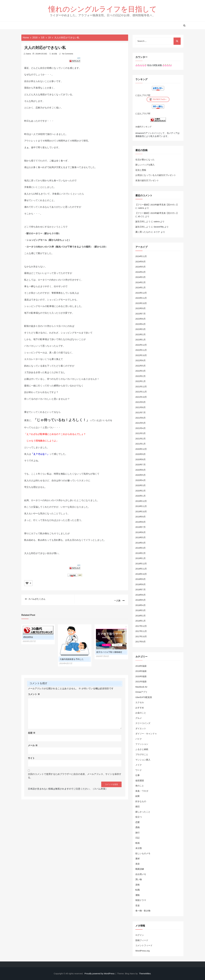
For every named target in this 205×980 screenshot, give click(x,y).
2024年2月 (141, 282)
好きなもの (141, 801)
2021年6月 (141, 418)
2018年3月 (141, 610)
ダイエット (141, 728)
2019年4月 (141, 543)
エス (26, 359)
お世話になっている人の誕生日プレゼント (156, 175)
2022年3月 (141, 371)
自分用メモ (141, 874)
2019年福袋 (141, 671)
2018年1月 (141, 621)
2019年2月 (141, 553)
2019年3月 (141, 548)
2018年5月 (141, 600)
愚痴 (138, 827)
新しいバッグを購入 (145, 165)
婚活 (138, 806)
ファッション (142, 744)
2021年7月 (141, 412)
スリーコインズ (143, 723)
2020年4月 (141, 480)
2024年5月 (141, 267)
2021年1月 (141, 444)
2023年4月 (141, 324)
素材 (138, 859)
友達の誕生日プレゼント (147, 180)
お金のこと (141, 713)
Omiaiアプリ (141, 692)
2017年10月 (141, 636)
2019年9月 (141, 517)
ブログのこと (142, 754)
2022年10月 (141, 355)
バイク (139, 739)
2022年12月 (141, 345)
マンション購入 (143, 760)
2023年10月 (141, 303)
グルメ (139, 718)
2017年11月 (141, 631)
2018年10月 (141, 574)
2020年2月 (141, 491)
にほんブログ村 (143, 95)
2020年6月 (141, 470)
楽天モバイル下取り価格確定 (109, 650)
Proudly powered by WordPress (100, 974)
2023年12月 (141, 293)
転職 (138, 890)
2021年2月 (141, 439)
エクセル (140, 702)
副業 (138, 796)
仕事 (138, 775)
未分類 (54, 54)
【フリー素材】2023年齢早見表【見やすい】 (157, 205)
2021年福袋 (141, 682)
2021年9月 (141, 402)
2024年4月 (141, 272)
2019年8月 (141, 522)
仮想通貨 (140, 781)
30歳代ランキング (143, 127)
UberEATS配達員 (144, 697)
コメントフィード (144, 945)
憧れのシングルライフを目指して (102, 9)
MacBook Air (141, 687)
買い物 (139, 879)
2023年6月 (141, 319)
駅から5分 (54, 240)
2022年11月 (141, 350)
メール (33, 744)
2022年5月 (141, 366)
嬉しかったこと (143, 812)
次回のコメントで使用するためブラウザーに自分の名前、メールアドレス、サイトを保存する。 (75, 774)
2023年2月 (141, 334)
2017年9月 (141, 642)
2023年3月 (141, 329)
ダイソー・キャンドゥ (146, 734)
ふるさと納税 (142, 749)
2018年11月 (141, 569)
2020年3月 (141, 485)
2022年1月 (141, 381)
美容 (138, 864)
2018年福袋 (141, 666)
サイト (31, 756)
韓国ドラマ (141, 900)
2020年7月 (141, 465)
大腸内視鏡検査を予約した (72, 658)
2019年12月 (141, 501)
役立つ (139, 817)
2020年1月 (141, 496)
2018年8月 (141, 584)
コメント (34, 692)
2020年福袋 (141, 676)
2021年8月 (141, 407)
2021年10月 (141, 397)
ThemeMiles (145, 974)
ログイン (140, 935)
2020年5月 (141, 475)
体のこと (140, 786)
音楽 (138, 905)
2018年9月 (141, 579)
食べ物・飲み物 (143, 911)
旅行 (138, 833)
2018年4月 (141, 605)
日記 (138, 838)
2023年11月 (141, 298)
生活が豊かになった (145, 160)
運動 (138, 895)
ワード (139, 770)
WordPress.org (143, 951)
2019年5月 (141, 537)
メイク (139, 765)
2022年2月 (141, 376)
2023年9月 (141, 308)
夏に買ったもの (143, 232)
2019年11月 (141, 506)
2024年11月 (141, 256)
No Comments (68, 54)
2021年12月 (141, 387)
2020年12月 (141, 449)
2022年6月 (141, 360)
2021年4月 (141, 428)
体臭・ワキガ (142, 791)
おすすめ (140, 708)
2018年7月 (141, 589)
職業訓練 (140, 869)
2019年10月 (141, 511)
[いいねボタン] (27, 583)
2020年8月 (141, 459)
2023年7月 (141, 314)
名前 (32, 731)
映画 (138, 843)
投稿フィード (142, 940)
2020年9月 (141, 454)
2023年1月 (141, 340)
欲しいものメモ (143, 853)
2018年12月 (141, 564)
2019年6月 (141, 532)
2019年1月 (141, 558)
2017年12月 (141, 626)
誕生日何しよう (143, 221)
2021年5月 (141, 423)
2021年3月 (141, 433)
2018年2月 (141, 616)
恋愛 (138, 822)
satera (28, 54)
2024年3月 (141, 277)
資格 (138, 885)
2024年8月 (141, 262)
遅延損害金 (28, 636)
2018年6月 (141, 595)
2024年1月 (141, 288)
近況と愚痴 (141, 170)
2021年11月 (141, 392)
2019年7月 (141, 527)
